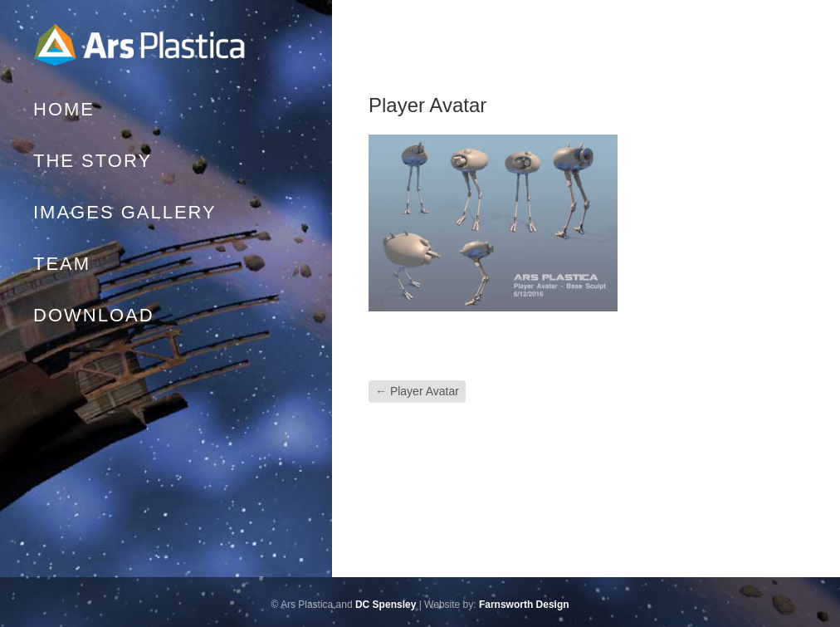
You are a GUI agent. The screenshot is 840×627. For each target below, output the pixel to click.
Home (142, 46)
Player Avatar (417, 391)
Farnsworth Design (524, 605)
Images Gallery (125, 212)
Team (62, 264)
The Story (93, 161)
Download (94, 315)
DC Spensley (386, 605)
